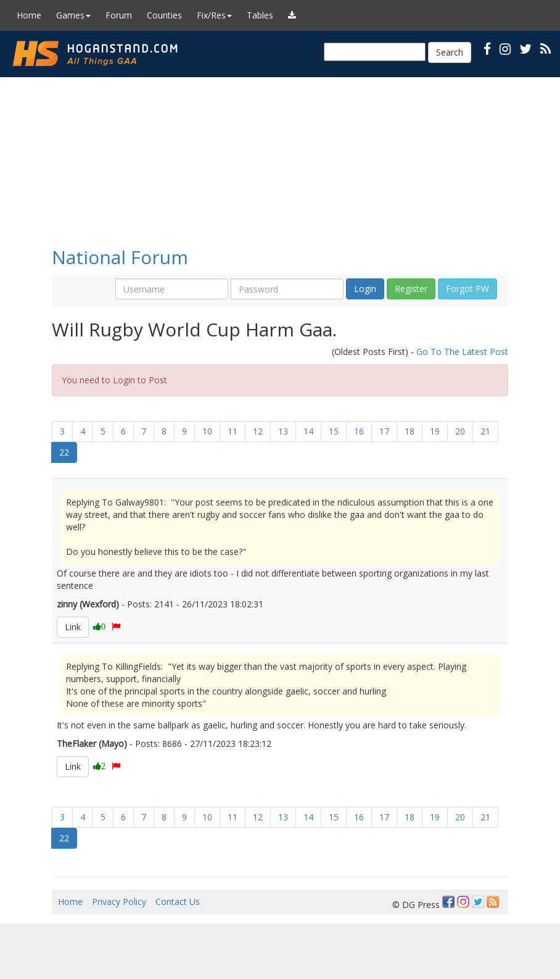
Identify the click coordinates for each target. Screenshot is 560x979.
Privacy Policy (119, 902)
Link (73, 627)
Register (411, 289)
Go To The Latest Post (462, 352)
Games (73, 15)
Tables (260, 15)
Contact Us (178, 902)
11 (233, 431)
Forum (119, 15)
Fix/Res (214, 15)
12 (258, 431)
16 (359, 431)
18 (410, 431)
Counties (164, 15)
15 (334, 431)
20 (460, 431)
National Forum (120, 257)
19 (435, 431)
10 (207, 431)
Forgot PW (467, 289)
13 (283, 431)
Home (29, 15)
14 (308, 431)
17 (384, 431)
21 (485, 431)
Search (450, 52)
